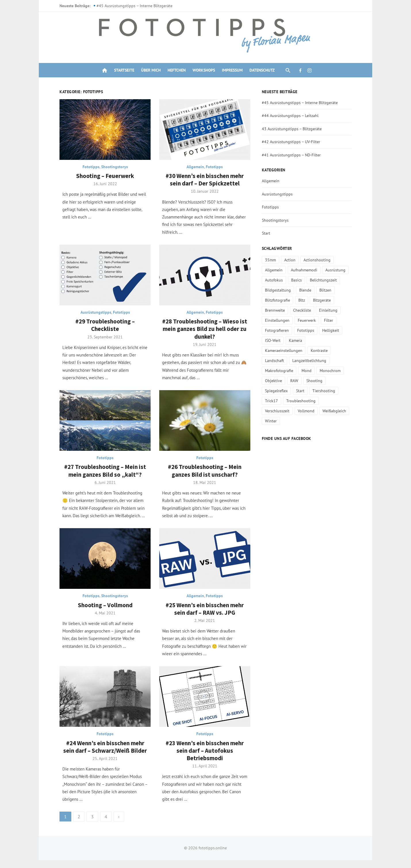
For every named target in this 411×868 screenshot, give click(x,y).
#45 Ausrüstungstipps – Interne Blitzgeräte (131, 6)
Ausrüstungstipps (94, 315)
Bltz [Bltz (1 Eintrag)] (303, 300)
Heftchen (177, 70)
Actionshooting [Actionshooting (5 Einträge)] (318, 260)
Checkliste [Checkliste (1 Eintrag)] (303, 310)
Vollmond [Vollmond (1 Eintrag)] (307, 401)
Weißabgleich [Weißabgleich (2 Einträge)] (336, 401)
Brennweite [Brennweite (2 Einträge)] (276, 310)
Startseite (124, 70)
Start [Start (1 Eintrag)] (326, 381)
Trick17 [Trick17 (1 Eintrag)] (304, 391)
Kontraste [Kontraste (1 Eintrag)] (275, 350)
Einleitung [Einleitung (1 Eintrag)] (330, 310)
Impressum (232, 70)
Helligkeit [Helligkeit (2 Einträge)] (332, 330)
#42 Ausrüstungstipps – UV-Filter (292, 142)
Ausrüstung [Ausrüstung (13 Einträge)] (337, 270)
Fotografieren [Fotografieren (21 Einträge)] (278, 330)
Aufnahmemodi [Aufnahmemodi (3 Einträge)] (305, 270)
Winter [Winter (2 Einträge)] (272, 411)
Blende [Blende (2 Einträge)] (306, 290)
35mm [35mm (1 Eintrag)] (272, 260)
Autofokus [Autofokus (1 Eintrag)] (275, 280)
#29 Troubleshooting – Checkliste (103, 328)
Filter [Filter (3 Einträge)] (330, 320)
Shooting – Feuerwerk (103, 177)
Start (267, 233)
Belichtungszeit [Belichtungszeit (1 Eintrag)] (325, 280)
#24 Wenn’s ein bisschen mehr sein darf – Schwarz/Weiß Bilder (103, 755)
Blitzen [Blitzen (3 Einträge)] (327, 290)
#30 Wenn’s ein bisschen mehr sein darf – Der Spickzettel (205, 181)
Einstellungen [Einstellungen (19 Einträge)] (278, 320)
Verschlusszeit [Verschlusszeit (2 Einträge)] (278, 401)
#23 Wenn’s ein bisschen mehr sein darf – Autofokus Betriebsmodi (205, 758)
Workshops (204, 70)
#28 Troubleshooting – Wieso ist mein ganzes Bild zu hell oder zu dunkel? (205, 332)
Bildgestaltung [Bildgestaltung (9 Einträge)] (279, 290)
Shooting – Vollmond (103, 611)
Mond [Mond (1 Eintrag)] (271, 371)
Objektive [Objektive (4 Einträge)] (322, 371)
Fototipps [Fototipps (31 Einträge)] (307, 330)
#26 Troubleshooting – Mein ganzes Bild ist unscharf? (205, 475)
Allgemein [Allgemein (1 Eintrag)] (275, 270)
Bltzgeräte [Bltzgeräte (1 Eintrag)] (323, 300)
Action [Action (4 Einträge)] (291, 260)
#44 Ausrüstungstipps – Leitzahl (291, 116)
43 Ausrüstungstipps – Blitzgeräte (293, 129)
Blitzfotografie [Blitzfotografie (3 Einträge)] (279, 300)
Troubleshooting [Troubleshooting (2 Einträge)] (333, 391)
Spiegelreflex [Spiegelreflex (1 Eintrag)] (302, 381)
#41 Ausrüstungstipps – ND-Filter (292, 155)
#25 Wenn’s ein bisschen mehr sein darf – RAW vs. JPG (205, 615)
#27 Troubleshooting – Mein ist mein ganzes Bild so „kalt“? (103, 475)
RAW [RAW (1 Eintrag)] (343, 371)
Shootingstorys (112, 168)
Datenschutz (262, 70)
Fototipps (89, 168)
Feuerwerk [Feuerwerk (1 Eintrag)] (308, 320)
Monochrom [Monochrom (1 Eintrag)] (295, 371)
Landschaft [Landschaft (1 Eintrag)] (301, 350)
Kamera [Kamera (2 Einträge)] (297, 340)
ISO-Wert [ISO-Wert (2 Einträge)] (274, 340)
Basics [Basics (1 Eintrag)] (298, 280)
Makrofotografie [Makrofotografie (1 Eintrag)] (322, 361)
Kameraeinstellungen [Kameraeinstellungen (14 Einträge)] (330, 340)
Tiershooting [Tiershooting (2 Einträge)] (277, 391)
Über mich (151, 70)
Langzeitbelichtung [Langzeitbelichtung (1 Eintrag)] (283, 361)
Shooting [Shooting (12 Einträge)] (274, 381)
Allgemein (196, 168)
